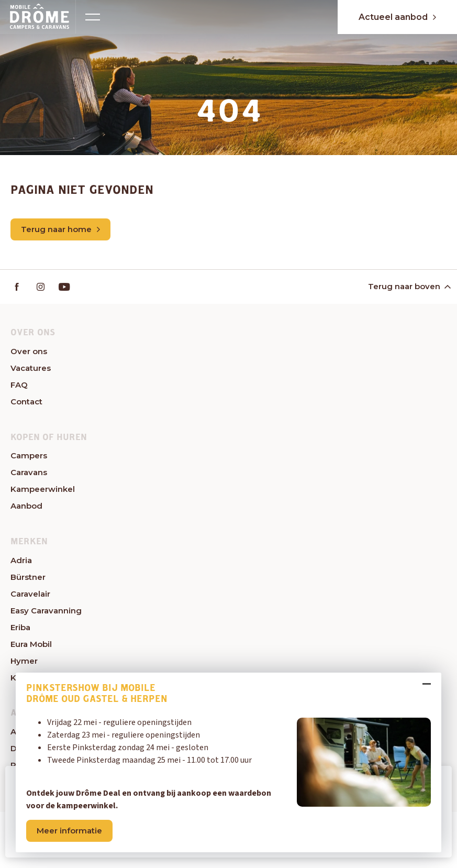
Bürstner (28, 577)
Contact (26, 402)
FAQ (19, 385)
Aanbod (26, 506)
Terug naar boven (409, 286)
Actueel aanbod (397, 17)
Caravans (29, 472)
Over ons (29, 351)
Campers (29, 455)
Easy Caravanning (46, 611)
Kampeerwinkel (43, 489)
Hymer (24, 661)
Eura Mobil (31, 644)
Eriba (20, 627)
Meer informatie (69, 831)
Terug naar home (60, 229)
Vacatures (31, 368)
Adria (21, 560)
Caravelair (30, 594)
